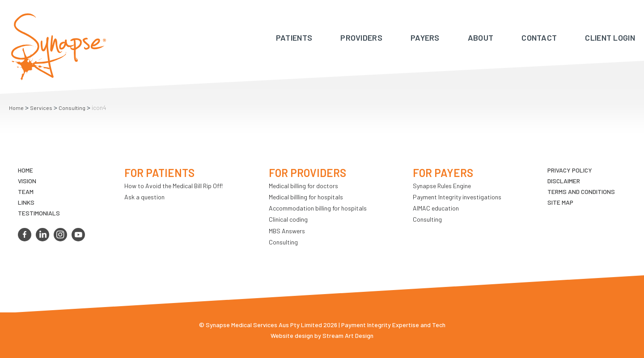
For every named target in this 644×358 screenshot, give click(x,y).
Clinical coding (288, 219)
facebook (25, 235)
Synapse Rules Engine (442, 186)
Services (41, 108)
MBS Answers (287, 231)
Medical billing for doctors (303, 186)
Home (16, 108)
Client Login (610, 38)
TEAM (26, 192)
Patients (294, 38)
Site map (560, 202)
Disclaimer (564, 181)
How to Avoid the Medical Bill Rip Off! (174, 186)
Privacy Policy (570, 170)
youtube (78, 235)
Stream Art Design (348, 335)
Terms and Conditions (581, 192)
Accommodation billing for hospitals (318, 208)
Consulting (72, 108)
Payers (425, 38)
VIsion (27, 181)
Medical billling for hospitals (306, 197)
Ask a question (144, 197)
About (481, 38)
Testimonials (39, 213)
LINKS (26, 202)
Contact (539, 38)
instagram (60, 235)
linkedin (42, 235)
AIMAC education (436, 208)
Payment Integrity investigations (457, 197)
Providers (361, 38)
